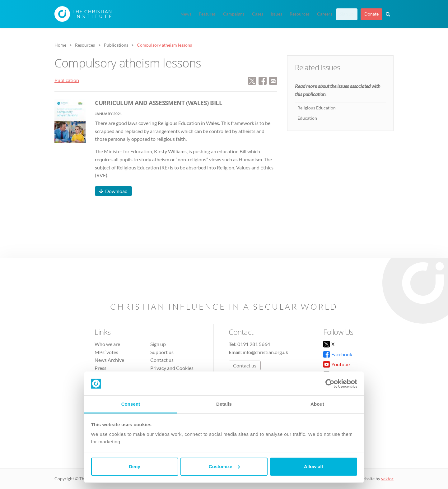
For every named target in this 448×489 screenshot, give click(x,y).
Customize (224, 466)
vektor (387, 479)
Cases (258, 14)
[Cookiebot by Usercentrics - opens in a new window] (330, 384)
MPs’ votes (106, 352)
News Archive (109, 360)
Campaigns (234, 14)
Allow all (313, 466)
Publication (67, 80)
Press (100, 368)
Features (207, 14)
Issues (276, 14)
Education (307, 118)
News (186, 14)
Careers (325, 14)
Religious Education (317, 108)
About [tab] (317, 404)
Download (116, 191)
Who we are (107, 344)
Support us (162, 352)
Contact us (162, 360)
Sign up (347, 14)
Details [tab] (224, 404)
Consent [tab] (131, 404)
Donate (371, 14)
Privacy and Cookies (172, 368)
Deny (135, 466)
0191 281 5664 (254, 344)
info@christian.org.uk (265, 352)
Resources (300, 14)
